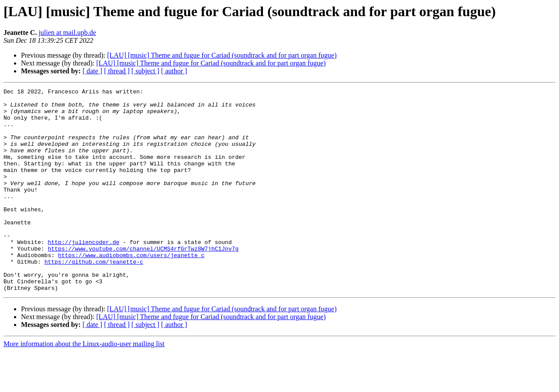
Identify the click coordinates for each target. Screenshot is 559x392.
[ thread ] (117, 71)
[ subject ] (145, 71)
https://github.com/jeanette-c (94, 297)
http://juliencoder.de (83, 273)
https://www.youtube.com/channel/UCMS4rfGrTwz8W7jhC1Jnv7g (143, 281)
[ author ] (174, 71)
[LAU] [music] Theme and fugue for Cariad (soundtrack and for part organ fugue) (222, 55)
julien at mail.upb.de (67, 33)
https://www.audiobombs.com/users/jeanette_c (131, 289)
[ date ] (92, 71)
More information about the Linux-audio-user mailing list (84, 384)
